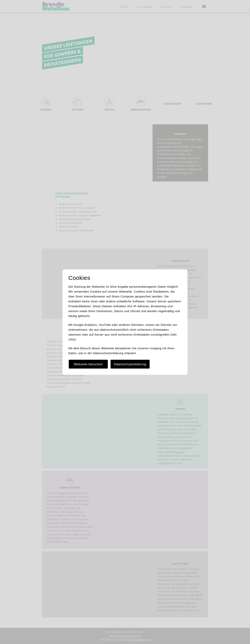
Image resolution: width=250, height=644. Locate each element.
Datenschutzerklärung (130, 364)
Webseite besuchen (88, 364)
